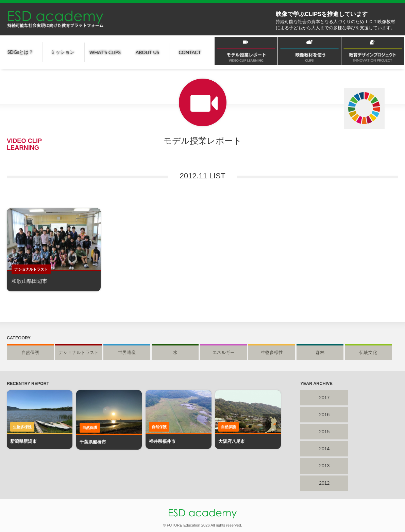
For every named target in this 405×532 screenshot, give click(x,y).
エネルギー (224, 353)
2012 (324, 483)
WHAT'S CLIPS (105, 52)
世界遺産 (127, 353)
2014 (324, 449)
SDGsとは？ (20, 52)
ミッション (63, 52)
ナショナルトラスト (79, 353)
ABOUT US (147, 52)
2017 (324, 398)
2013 (324, 466)
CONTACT (190, 52)
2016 (324, 415)
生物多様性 (272, 353)
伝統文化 (368, 353)
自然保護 (30, 353)
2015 (324, 432)
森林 (320, 353)
